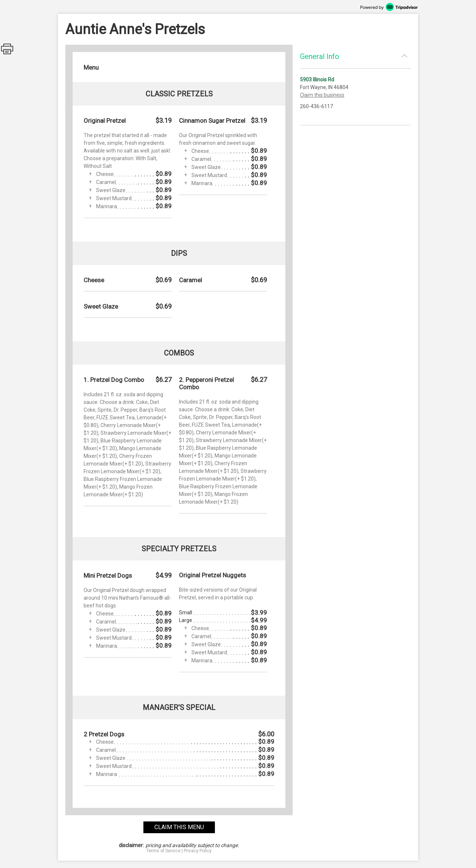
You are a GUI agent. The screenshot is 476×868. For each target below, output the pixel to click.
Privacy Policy (198, 851)
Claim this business (322, 95)
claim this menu (179, 827)
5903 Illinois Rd (317, 80)
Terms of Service (163, 851)
